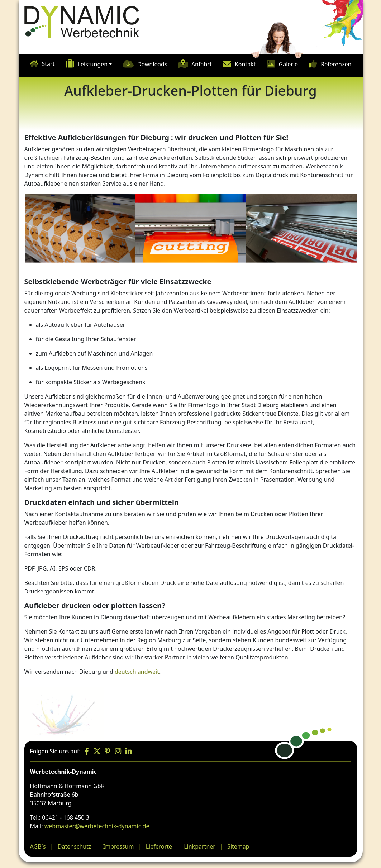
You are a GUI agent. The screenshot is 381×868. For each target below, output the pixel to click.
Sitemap (238, 846)
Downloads (152, 64)
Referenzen (336, 64)
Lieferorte (159, 846)
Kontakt (245, 64)
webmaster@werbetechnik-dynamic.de (97, 826)
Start (48, 64)
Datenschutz (75, 846)
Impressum (119, 846)
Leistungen (93, 64)
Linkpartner (200, 846)
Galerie (289, 64)
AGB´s (38, 846)
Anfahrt (202, 64)
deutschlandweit (137, 672)
